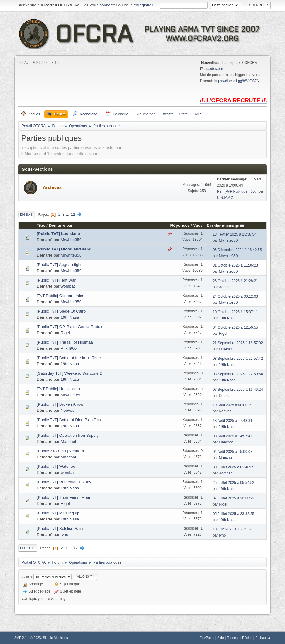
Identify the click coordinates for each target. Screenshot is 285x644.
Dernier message (226, 226)
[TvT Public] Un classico (58, 389)
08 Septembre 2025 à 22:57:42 (238, 359)
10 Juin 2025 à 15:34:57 (232, 529)
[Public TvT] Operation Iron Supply (68, 435)
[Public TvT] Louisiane (58, 234)
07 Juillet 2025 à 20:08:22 (233, 498)
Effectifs (167, 114)
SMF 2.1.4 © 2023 (28, 638)
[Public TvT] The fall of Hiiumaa (65, 342)
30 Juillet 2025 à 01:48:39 (233, 467)
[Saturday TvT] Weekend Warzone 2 (69, 373)
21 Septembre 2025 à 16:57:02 (238, 343)
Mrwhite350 (71, 240)
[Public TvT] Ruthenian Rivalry (64, 482)
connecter (108, 5)
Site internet (145, 114)
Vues (198, 225)
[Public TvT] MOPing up (58, 513)
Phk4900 (69, 348)
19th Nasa (70, 317)
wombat (68, 286)
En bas (26, 215)
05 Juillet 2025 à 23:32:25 (233, 514)
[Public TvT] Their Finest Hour (64, 497)
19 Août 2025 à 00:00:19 (233, 405)
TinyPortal (207, 638)
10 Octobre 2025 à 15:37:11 (235, 312)
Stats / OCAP (190, 114)
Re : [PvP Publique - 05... (237, 191)
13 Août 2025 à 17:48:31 (233, 421)
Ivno (64, 535)
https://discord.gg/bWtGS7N (237, 81)
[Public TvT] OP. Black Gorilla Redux (70, 327)
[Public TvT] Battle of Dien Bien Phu (69, 420)
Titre (41, 225)
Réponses (180, 225)
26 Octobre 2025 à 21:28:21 (235, 281)
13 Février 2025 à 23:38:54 (235, 234)
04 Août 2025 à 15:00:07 (233, 452)
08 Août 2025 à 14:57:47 (233, 436)
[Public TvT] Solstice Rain (60, 528)
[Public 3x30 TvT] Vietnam (60, 451)
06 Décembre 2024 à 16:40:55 (237, 250)
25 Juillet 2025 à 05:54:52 (233, 483)
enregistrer (143, 5)
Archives (52, 187)
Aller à (27, 577)
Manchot (68, 441)
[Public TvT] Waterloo (56, 466)
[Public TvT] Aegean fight (59, 265)
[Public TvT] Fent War (56, 280)
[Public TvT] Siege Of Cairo (61, 311)
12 (73, 214)
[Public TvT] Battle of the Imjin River (69, 358)
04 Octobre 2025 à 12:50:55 (235, 327)
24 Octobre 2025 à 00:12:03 (235, 296)
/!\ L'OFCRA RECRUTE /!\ (233, 100)
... (68, 214)
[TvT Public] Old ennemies (60, 296)
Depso (224, 396)
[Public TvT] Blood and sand (64, 249)
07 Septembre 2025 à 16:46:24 (238, 390)
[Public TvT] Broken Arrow (60, 404)
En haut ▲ (263, 638)
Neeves (67, 410)
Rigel (65, 333)
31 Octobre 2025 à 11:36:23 (235, 265)
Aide (221, 638)
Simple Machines (55, 638)
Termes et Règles (240, 638)
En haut (28, 548)
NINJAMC (225, 198)
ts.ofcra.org (215, 69)
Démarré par (61, 225)
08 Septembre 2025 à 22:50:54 (238, 374)
